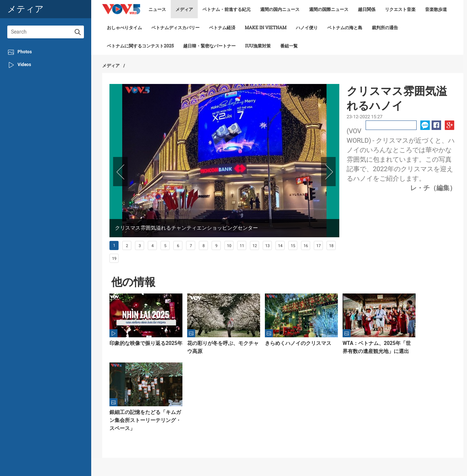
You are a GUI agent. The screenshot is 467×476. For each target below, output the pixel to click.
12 (255, 246)
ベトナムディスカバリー (175, 27)
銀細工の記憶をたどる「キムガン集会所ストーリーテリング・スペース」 (145, 420)
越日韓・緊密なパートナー (209, 46)
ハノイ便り (307, 27)
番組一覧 (289, 46)
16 (306, 246)
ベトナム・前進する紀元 (227, 9)
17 (319, 246)
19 (114, 259)
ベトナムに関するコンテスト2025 (140, 46)
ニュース (157, 9)
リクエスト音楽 (400, 9)
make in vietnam (266, 27)
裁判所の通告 (385, 27)
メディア (184, 9)
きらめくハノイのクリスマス (298, 343)
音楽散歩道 (436, 9)
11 (242, 246)
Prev (120, 172)
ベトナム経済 (222, 27)
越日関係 (367, 9)
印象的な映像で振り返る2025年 (146, 343)
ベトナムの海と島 (345, 27)
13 (267, 246)
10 (229, 246)
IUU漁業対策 (258, 46)
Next (328, 172)
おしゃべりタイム (124, 27)
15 (293, 246)
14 (280, 246)
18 (331, 246)
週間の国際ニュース (329, 9)
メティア (26, 9)
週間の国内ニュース (280, 9)
